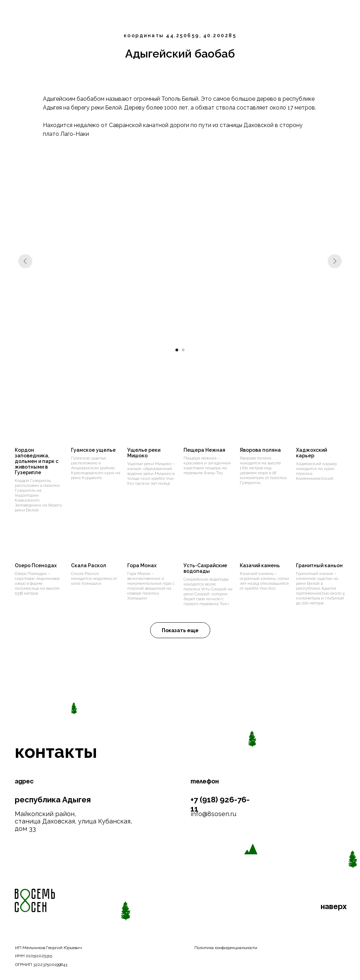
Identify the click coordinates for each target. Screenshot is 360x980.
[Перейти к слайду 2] (183, 350)
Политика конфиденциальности (226, 948)
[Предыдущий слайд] (25, 261)
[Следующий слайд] (335, 261)
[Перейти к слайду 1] (177, 350)
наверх (334, 907)
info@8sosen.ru (213, 814)
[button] (180, 630)
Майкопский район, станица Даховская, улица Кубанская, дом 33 (73, 821)
